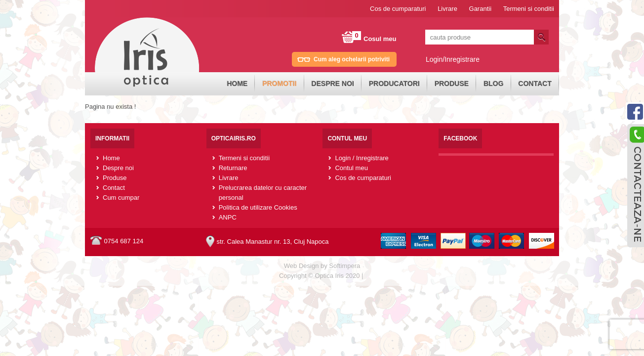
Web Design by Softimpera (322, 266)
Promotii (279, 84)
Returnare (233, 168)
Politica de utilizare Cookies (258, 207)
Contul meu (351, 168)
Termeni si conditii (529, 9)
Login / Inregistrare (362, 158)
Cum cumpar (121, 198)
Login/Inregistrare (453, 59)
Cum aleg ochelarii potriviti (352, 59)
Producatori (394, 84)
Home (237, 84)
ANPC (228, 217)
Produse (452, 84)
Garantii (481, 9)
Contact (535, 84)
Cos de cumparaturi (398, 9)
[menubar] (389, 84)
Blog (493, 84)
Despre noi (333, 84)
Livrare (447, 9)
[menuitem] (237, 84)
